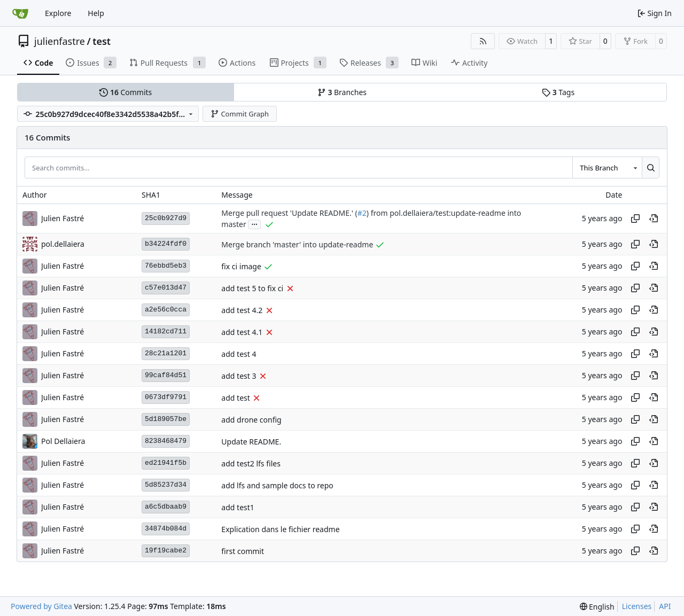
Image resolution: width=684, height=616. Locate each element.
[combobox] (607, 167)
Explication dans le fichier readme (280, 529)
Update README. (251, 442)
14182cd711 (166, 332)
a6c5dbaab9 (166, 507)
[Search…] (651, 167)
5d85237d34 (166, 485)
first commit (243, 551)
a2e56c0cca (166, 310)
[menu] (597, 607)
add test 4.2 (242, 310)
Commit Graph (240, 114)
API (665, 606)
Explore (58, 13)
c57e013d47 (166, 288)
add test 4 (239, 354)
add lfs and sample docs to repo (277, 485)
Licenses (637, 606)
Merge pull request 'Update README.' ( (289, 213)
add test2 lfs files (251, 463)
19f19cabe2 (166, 551)
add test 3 (239, 376)
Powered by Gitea (41, 606)
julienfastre (60, 41)
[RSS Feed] (483, 41)
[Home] (20, 13)
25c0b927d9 (166, 218)
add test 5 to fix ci (252, 288)
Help (96, 13)
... (254, 223)
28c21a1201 (166, 353)
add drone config (251, 420)
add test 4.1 (242, 332)
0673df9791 (166, 397)
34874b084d (166, 529)
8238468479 (166, 441)
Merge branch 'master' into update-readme (297, 244)
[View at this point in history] (654, 219)
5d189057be (166, 419)
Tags (558, 92)
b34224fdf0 (166, 244)
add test (235, 398)
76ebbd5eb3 (166, 266)
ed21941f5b (166, 463)
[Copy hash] (635, 219)
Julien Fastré (63, 218)
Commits (126, 92)
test (102, 41)
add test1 (238, 507)
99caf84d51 (166, 375)
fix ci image (241, 266)
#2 (362, 213)
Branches (342, 92)
